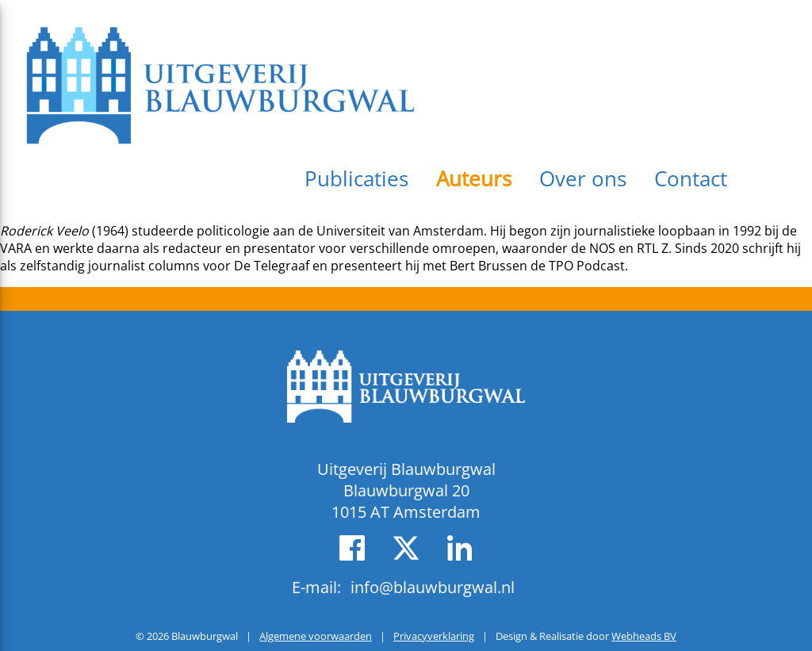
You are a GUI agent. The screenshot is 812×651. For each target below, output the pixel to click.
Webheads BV (644, 636)
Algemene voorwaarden (316, 636)
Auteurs (474, 178)
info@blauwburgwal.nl (433, 587)
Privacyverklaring (434, 636)
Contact (691, 178)
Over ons (583, 178)
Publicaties (356, 178)
